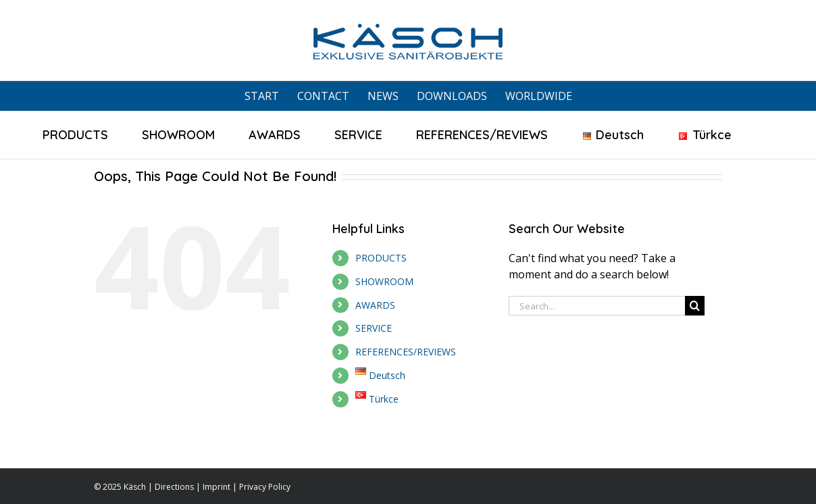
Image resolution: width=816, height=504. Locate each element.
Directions (174, 487)
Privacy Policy (265, 487)
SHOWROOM (384, 281)
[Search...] (597, 306)
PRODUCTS (381, 258)
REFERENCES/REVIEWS (406, 352)
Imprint (216, 487)
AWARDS (375, 305)
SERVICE (374, 328)
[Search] (695, 306)
